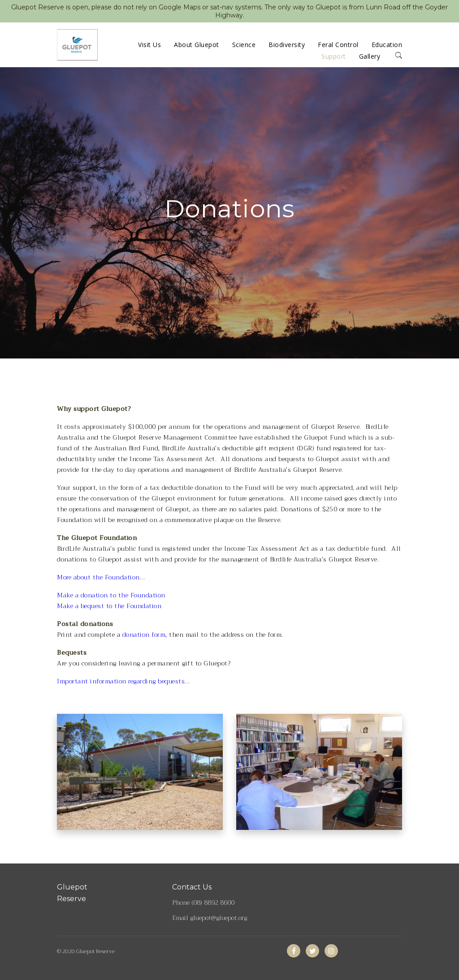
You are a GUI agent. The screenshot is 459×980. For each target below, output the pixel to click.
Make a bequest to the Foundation (109, 606)
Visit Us (149, 45)
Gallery (370, 56)
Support (334, 56)
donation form (144, 635)
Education (387, 45)
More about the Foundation (98, 577)
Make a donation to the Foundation (111, 595)
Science (244, 45)
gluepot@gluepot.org (219, 918)
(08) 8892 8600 (213, 902)
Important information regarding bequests (121, 681)
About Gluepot (197, 45)
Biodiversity (287, 45)
